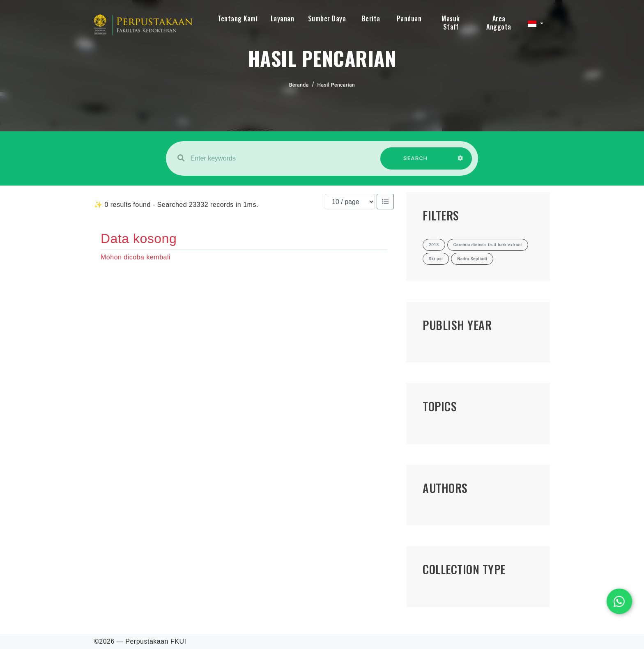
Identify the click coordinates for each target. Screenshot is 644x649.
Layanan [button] (283, 18)
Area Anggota (499, 23)
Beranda (299, 85)
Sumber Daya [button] (327, 18)
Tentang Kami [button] (238, 18)
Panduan (409, 18)
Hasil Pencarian (336, 85)
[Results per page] (350, 202)
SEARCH (416, 162)
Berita (371, 18)
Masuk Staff (451, 23)
